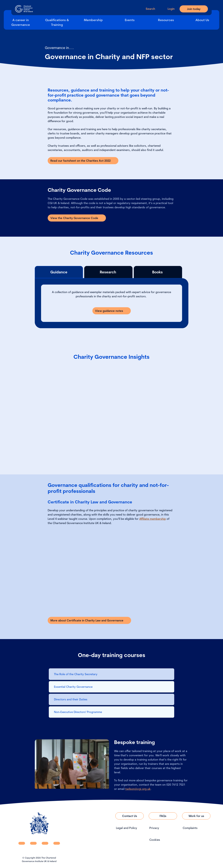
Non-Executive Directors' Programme (78, 712)
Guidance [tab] (59, 272)
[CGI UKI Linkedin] (22, 843)
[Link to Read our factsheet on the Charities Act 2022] (83, 161)
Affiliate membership (153, 519)
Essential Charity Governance (74, 687)
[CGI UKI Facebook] (33, 843)
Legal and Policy (127, 828)
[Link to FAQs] (163, 816)
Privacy (154, 828)
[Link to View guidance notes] (112, 311)
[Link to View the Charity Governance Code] (77, 218)
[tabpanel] (112, 303)
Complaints (190, 828)
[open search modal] (148, 9)
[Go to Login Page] (169, 9)
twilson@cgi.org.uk (138, 789)
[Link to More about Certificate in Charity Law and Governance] (89, 620)
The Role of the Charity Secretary (76, 674)
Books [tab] (158, 272)
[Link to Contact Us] (130, 816)
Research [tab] (108, 272)
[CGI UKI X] (45, 843)
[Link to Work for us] (196, 816)
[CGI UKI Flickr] (57, 843)
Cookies (155, 840)
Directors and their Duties (71, 699)
